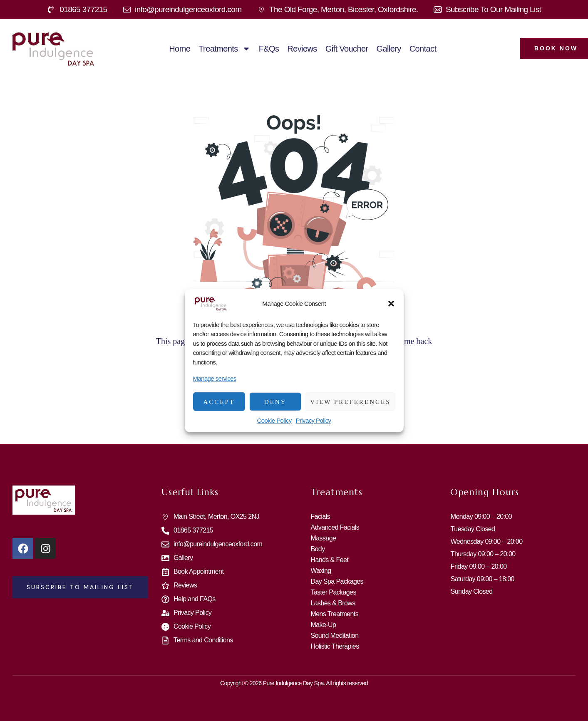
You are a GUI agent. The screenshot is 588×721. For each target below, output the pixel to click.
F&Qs (269, 49)
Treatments (224, 49)
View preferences (350, 401)
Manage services (215, 378)
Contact (423, 49)
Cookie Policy (274, 420)
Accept (219, 401)
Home (180, 49)
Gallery (389, 49)
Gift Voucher (347, 49)
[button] (391, 303)
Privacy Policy (314, 420)
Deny (275, 401)
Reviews (302, 49)
